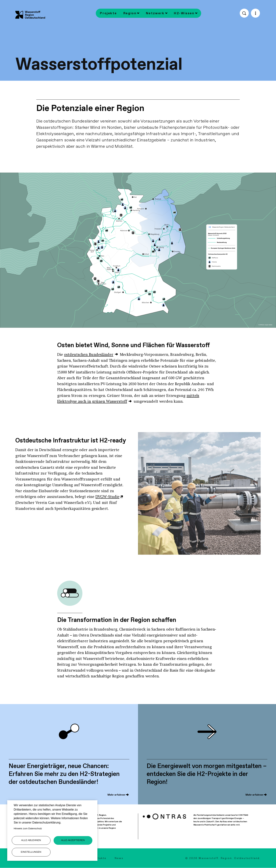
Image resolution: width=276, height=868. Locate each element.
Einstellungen (31, 852)
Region (130, 13)
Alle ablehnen (31, 840)
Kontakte (99, 858)
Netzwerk (155, 13)
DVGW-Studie (107, 497)
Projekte (108, 13)
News (119, 858)
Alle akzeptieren (73, 840)
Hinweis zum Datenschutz (28, 828)
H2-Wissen (184, 13)
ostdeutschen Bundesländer (89, 355)
